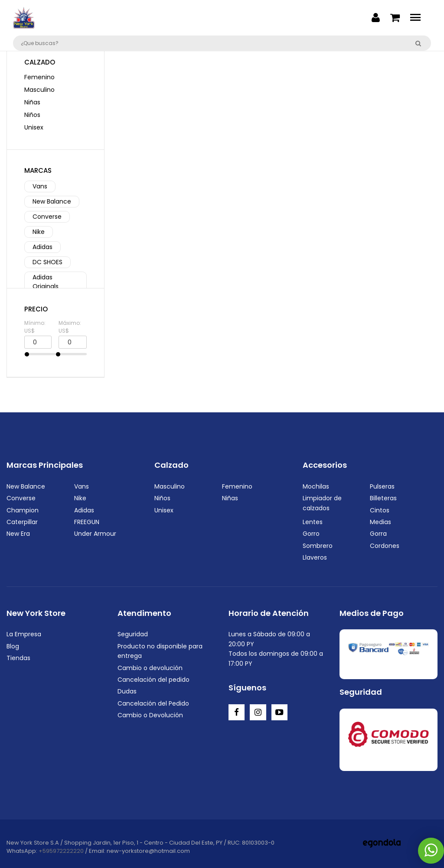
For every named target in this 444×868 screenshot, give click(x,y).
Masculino (39, 90)
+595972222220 (61, 851)
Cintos (380, 510)
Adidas (42, 247)
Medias (380, 522)
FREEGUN (87, 522)
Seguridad (133, 634)
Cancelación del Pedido (153, 703)
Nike (39, 232)
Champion (23, 510)
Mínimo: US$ (35, 327)
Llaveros (315, 557)
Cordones (385, 546)
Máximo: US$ (70, 327)
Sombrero (318, 546)
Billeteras (383, 498)
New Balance (52, 201)
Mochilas (316, 486)
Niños (32, 115)
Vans (40, 186)
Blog (13, 646)
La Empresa (24, 634)
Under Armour (95, 534)
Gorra (378, 534)
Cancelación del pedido (153, 680)
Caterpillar (22, 522)
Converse (47, 217)
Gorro (311, 534)
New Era (18, 534)
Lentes (313, 522)
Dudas (127, 691)
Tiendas (18, 658)
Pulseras (382, 486)
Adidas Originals (46, 282)
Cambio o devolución (150, 668)
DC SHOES (47, 262)
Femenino (39, 77)
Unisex (34, 127)
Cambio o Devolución (150, 715)
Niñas (32, 102)
